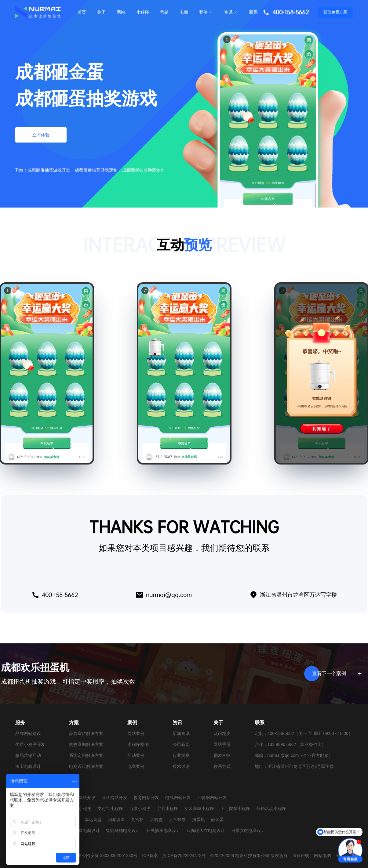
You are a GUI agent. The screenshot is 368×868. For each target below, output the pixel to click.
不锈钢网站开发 (212, 797)
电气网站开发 (178, 797)
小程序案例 (138, 744)
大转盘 (156, 819)
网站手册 (222, 744)
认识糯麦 (222, 733)
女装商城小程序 (199, 808)
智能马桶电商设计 (123, 830)
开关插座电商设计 (163, 830)
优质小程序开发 (30, 744)
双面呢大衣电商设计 (206, 830)
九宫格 (137, 819)
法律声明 (301, 855)
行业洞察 (181, 755)
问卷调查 (116, 819)
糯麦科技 (222, 755)
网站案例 (136, 733)
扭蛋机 (199, 819)
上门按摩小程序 (235, 808)
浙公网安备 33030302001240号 (108, 855)
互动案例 (136, 755)
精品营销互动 (28, 755)
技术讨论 (181, 766)
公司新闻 (181, 744)
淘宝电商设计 (28, 766)
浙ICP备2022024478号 (184, 855)
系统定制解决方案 (86, 755)
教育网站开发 (146, 797)
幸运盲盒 (93, 819)
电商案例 (136, 766)
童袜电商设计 (87, 830)
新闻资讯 (181, 733)
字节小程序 (167, 808)
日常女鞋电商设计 (248, 830)
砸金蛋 (217, 819)
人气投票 (177, 819)
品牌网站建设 (28, 733)
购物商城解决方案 (86, 744)
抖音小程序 (81, 808)
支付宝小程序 (110, 808)
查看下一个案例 (336, 674)
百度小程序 (140, 808)
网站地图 (322, 855)
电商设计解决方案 (86, 766)
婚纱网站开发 (83, 797)
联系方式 (222, 766)
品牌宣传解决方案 (86, 733)
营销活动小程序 (271, 808)
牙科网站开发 (115, 797)
